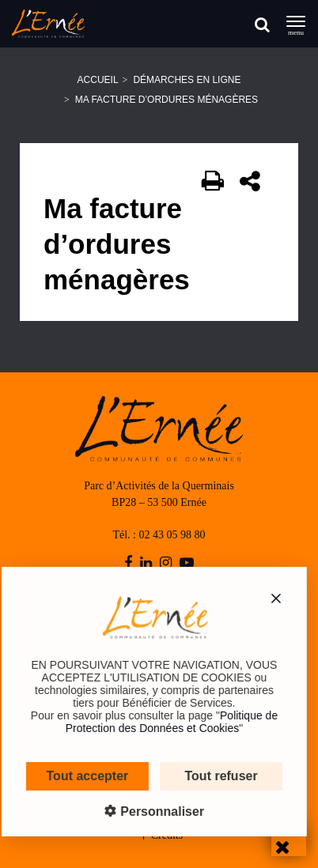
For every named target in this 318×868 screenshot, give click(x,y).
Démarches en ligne (187, 80)
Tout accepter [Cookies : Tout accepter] (78, 776)
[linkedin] (146, 563)
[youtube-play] (187, 563)
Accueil (98, 80)
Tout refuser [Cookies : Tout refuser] (211, 776)
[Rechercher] (262, 24)
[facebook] (128, 563)
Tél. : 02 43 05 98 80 (159, 535)
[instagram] (166, 563)
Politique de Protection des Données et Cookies (162, 722)
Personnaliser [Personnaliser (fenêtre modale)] (151, 811)
